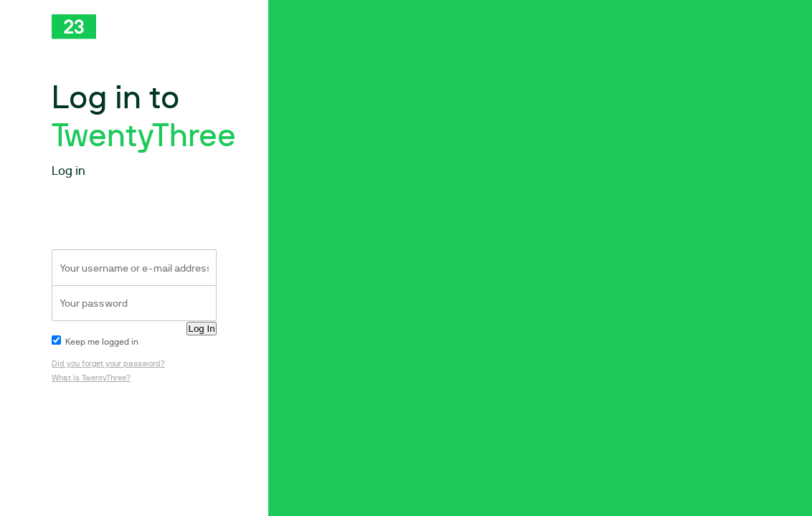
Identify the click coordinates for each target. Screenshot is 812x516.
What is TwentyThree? (91, 378)
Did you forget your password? (108, 364)
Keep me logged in (95, 342)
